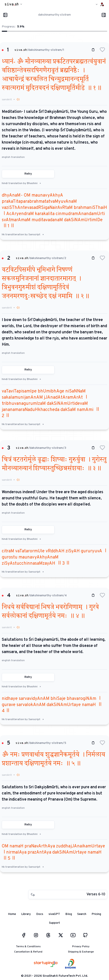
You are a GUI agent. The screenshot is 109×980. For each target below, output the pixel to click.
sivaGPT (54, 914)
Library (26, 914)
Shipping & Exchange (81, 952)
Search (82, 914)
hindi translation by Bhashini (21, 183)
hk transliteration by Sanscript (23, 235)
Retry (28, 174)
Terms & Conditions (28, 947)
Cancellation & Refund (28, 952)
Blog (69, 914)
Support (54, 923)
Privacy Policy (81, 947)
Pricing (96, 914)
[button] (102, 50)
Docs (40, 914)
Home (12, 914)
